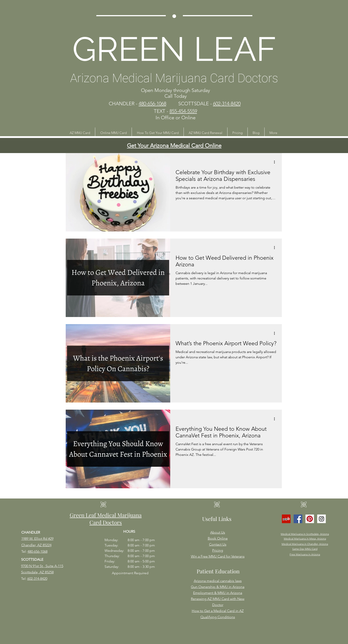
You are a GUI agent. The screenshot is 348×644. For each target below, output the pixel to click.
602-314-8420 (37, 579)
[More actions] (276, 162)
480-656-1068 (38, 551)
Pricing (218, 550)
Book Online (218, 538)
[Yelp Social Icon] (286, 519)
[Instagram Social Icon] (321, 519)
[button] (80, 133)
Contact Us (218, 544)
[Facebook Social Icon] (298, 519)
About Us (218, 532)
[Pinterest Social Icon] (310, 519)
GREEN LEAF (174, 49)
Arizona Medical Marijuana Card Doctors (174, 78)
